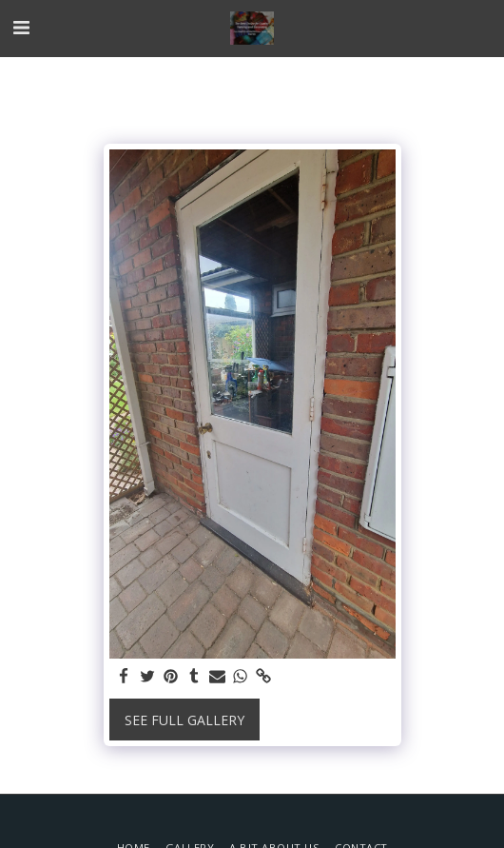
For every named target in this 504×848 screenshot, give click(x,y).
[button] (21, 27)
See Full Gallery (184, 720)
